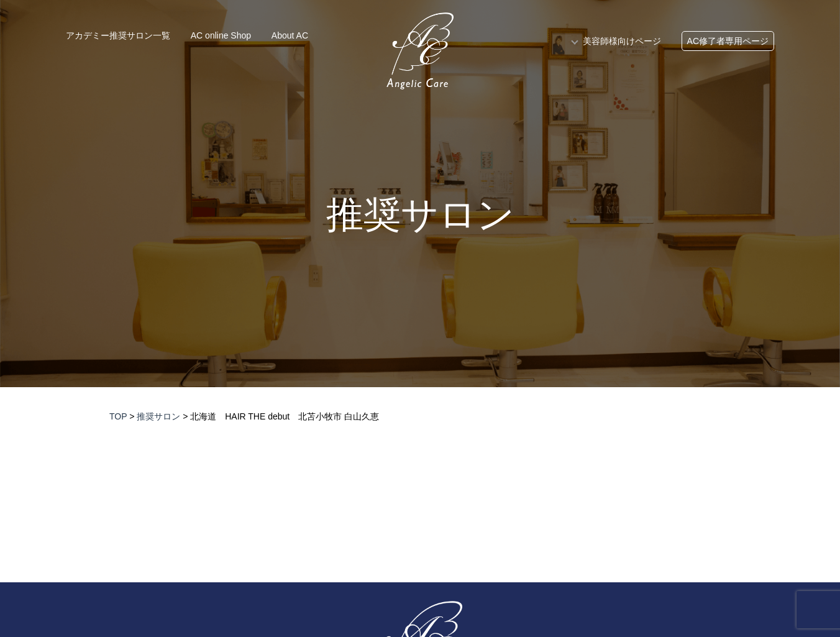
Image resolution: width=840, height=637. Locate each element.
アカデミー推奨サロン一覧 (118, 35)
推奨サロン (420, 215)
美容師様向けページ (622, 41)
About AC (290, 35)
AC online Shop (221, 35)
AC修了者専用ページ (728, 41)
